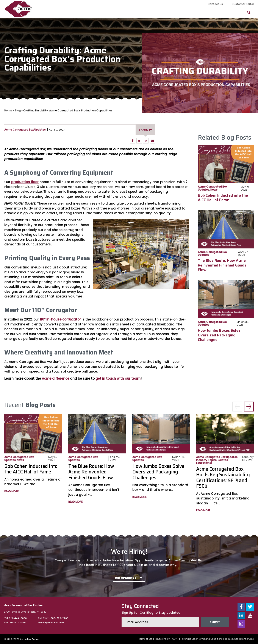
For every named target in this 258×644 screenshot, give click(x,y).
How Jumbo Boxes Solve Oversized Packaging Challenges (219, 335)
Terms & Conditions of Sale (239, 639)
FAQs (231, 13)
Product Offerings (134, 13)
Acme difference (55, 378)
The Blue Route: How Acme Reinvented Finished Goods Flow (222, 265)
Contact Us (215, 4)
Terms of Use (145, 639)
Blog (211, 13)
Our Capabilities (94, 13)
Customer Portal (243, 4)
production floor (25, 182)
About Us (61, 13)
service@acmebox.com (51, 623)
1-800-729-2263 (58, 618)
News (214, 190)
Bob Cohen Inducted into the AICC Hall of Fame (223, 198)
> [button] (249, 407)
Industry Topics (206, 460)
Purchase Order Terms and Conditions (202, 639)
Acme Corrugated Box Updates (25, 130)
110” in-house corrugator (60, 319)
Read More (11, 491)
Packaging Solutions (178, 13)
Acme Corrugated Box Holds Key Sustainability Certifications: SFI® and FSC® (223, 478)
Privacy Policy (162, 639)
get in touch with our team (118, 378)
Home (8, 110)
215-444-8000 (18, 618)
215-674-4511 (18, 623)
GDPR (175, 639)
